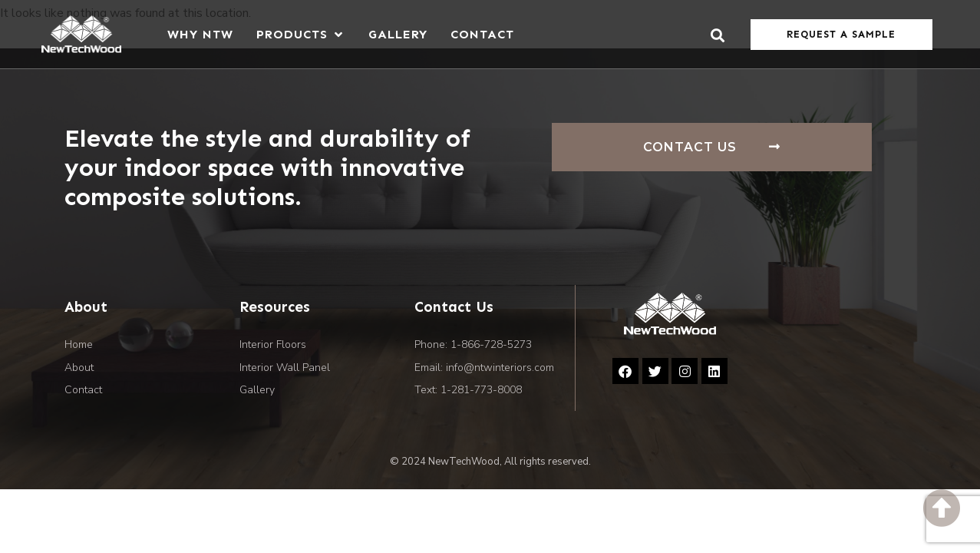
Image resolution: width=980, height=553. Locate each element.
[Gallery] (398, 34)
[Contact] (482, 34)
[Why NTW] (200, 34)
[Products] (301, 34)
